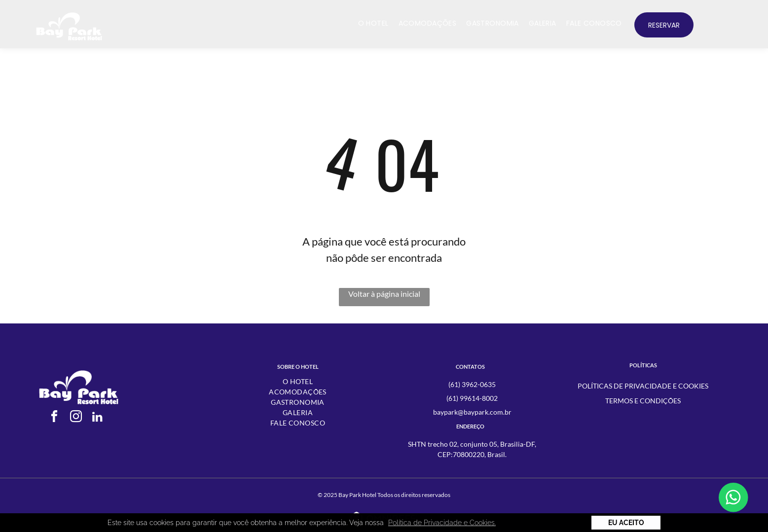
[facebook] (54, 418)
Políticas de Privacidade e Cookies (643, 386)
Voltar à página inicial (384, 294)
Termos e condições (643, 401)
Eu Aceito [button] (626, 523)
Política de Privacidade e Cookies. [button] (442, 523)
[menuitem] (373, 23)
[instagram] (76, 418)
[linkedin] (98, 418)
